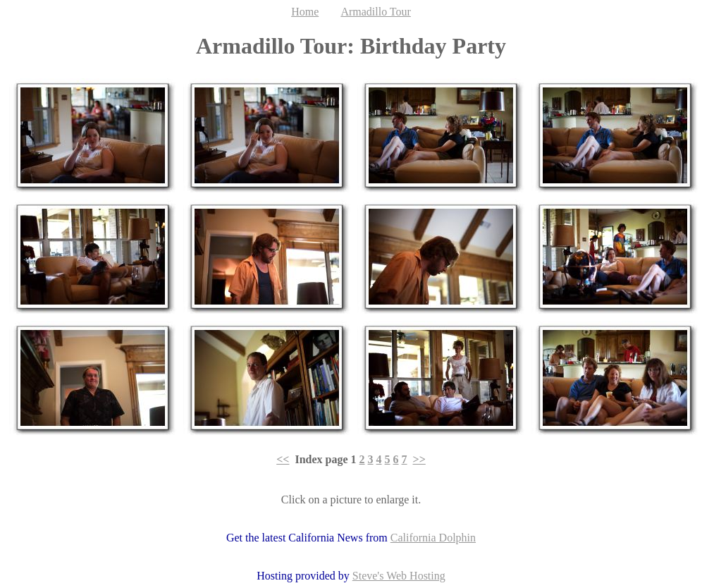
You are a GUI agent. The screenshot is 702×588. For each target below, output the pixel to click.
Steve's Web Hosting (399, 576)
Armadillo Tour (375, 12)
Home (305, 12)
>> (419, 459)
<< (283, 459)
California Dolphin (433, 538)
